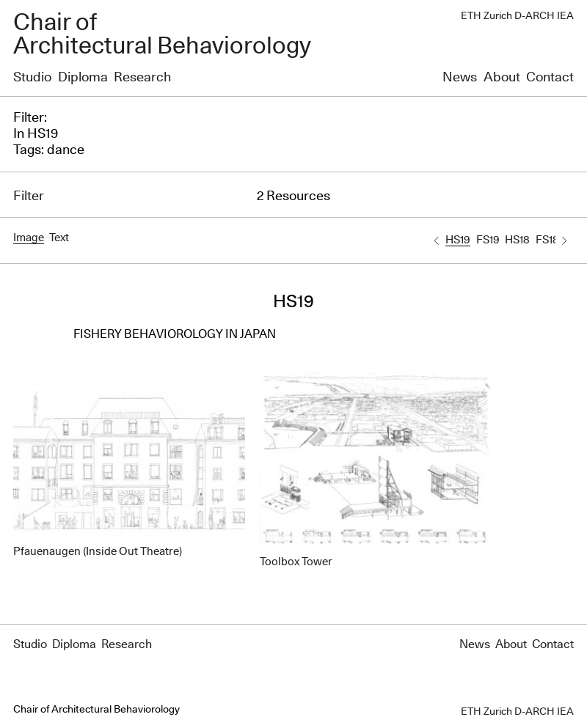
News (460, 78)
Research (142, 78)
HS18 (517, 240)
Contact (550, 78)
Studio (32, 78)
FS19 (488, 240)
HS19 (458, 240)
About (502, 78)
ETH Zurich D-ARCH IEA (517, 16)
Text (59, 238)
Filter (29, 196)
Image (29, 238)
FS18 (547, 240)
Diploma (83, 78)
